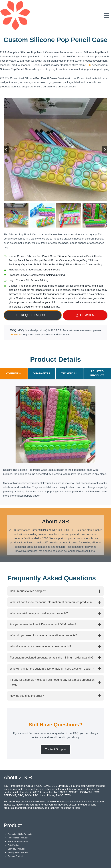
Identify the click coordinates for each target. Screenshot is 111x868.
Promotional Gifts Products (20, 834)
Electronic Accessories (18, 841)
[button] (16, 215)
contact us (16, 335)
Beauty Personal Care (18, 852)
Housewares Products (18, 838)
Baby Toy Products (16, 849)
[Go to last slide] (6, 149)
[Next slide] (105, 149)
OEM (88, 65)
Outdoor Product (15, 856)
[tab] (14, 373)
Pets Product (14, 845)
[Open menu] (106, 15)
